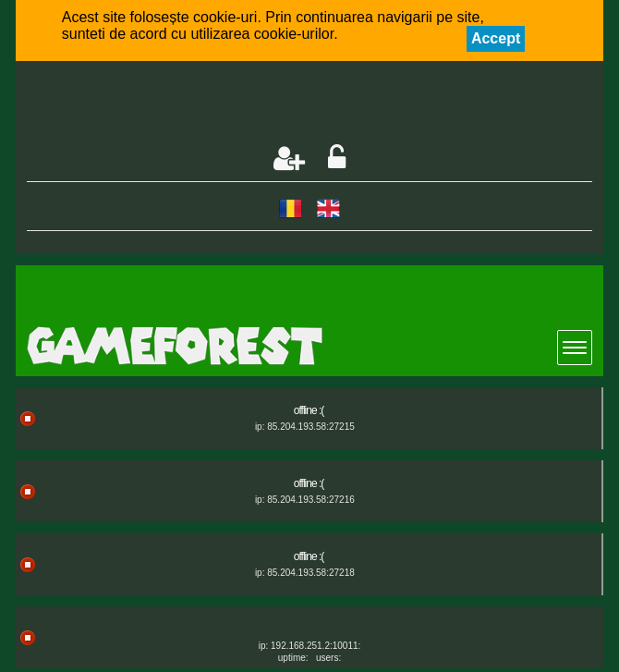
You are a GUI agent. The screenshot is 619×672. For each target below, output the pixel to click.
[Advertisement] (243, 104)
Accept (496, 38)
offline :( (309, 410)
